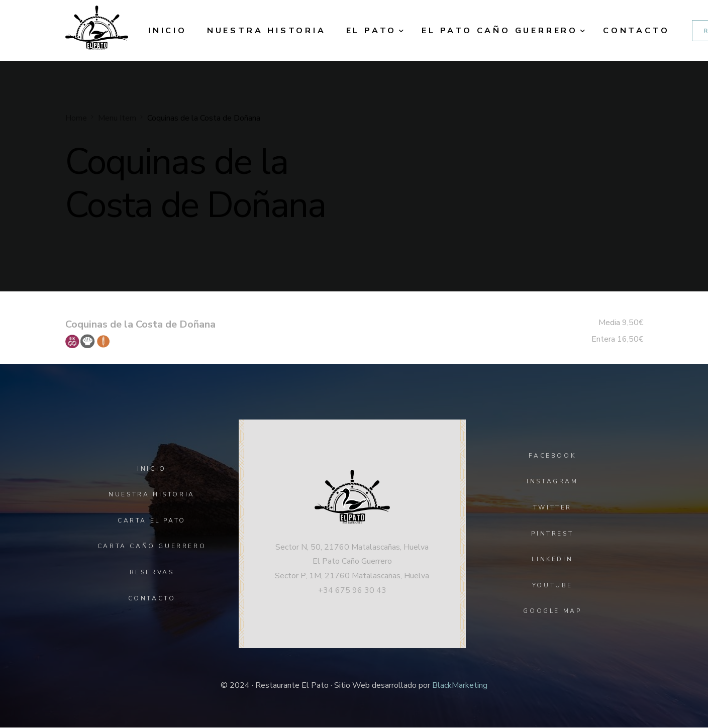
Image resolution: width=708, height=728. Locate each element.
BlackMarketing (460, 685)
